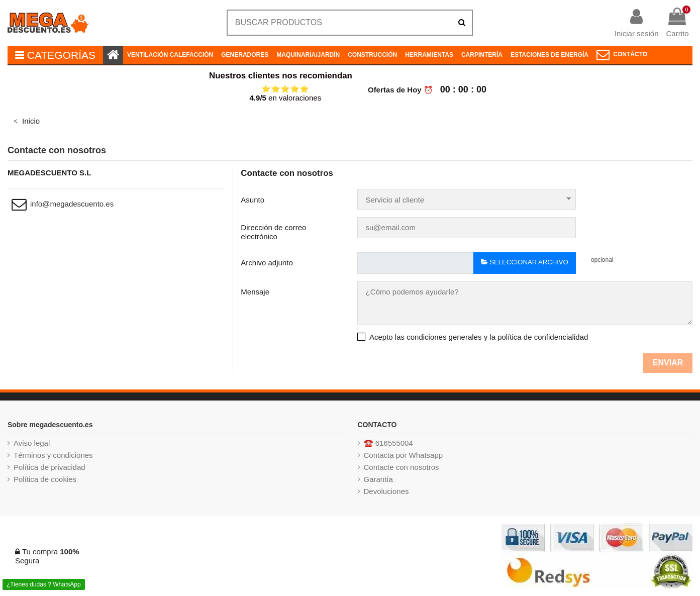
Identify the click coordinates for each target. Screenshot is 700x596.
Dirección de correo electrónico (273, 232)
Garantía (378, 479)
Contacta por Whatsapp (404, 455)
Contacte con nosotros (402, 467)
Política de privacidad (49, 467)
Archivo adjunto (267, 263)
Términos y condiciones (53, 455)
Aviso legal (32, 443)
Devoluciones (386, 491)
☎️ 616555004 (388, 443)
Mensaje (255, 292)
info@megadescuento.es (72, 204)
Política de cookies (45, 479)
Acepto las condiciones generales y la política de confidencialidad (479, 337)
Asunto (253, 200)
